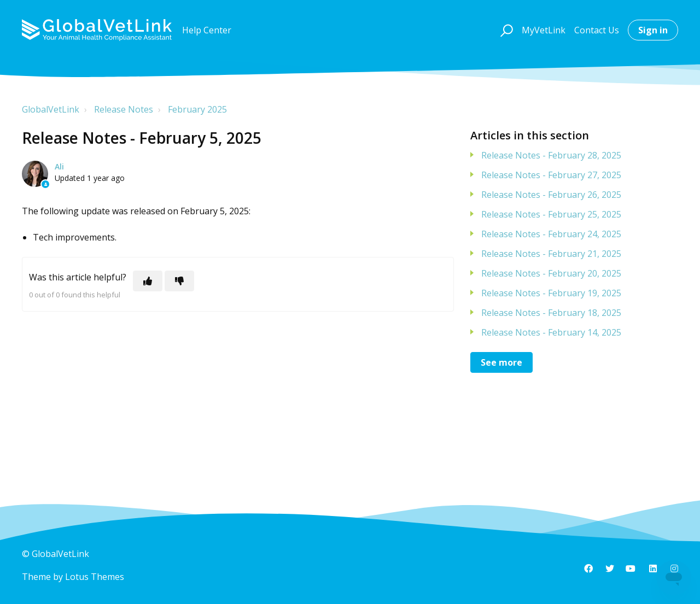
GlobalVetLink (51, 109)
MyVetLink (544, 30)
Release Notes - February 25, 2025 (551, 214)
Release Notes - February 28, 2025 (551, 155)
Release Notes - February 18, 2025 (551, 313)
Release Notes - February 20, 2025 (551, 273)
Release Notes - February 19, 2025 (551, 293)
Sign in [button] (653, 30)
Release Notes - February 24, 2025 (551, 234)
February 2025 (197, 109)
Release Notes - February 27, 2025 (551, 175)
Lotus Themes (95, 577)
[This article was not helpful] (179, 281)
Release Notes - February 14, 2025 (551, 332)
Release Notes (124, 109)
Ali (59, 166)
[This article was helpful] (148, 281)
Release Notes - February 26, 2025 (551, 195)
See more (501, 362)
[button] (505, 30)
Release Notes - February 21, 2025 (551, 254)
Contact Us (597, 30)
